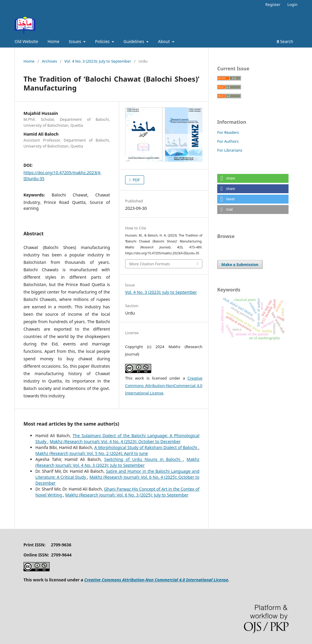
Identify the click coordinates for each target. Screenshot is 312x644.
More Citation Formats (150, 264)
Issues (75, 41)
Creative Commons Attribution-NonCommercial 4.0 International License (164, 386)
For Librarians (230, 150)
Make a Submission (240, 264)
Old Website (26, 41)
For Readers (228, 132)
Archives (49, 61)
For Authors (228, 141)
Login (292, 4)
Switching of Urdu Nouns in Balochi (144, 459)
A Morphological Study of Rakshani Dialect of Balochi (146, 447)
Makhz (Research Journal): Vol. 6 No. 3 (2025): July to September (127, 495)
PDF (136, 180)
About (164, 41)
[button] (253, 178)
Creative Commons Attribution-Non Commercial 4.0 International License (156, 580)
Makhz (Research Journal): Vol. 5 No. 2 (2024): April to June (92, 453)
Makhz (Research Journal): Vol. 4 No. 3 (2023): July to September (117, 462)
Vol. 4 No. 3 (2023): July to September (98, 61)
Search (285, 41)
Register (273, 4)
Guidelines (134, 41)
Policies (103, 41)
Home (53, 41)
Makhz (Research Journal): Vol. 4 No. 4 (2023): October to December (115, 441)
